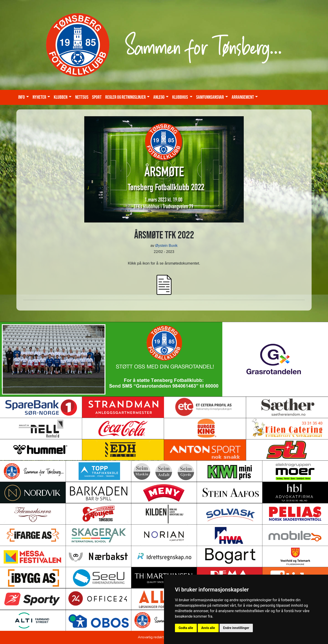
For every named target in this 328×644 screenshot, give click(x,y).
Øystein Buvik (167, 246)
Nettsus (82, 97)
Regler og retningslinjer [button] (126, 97)
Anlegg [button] (159, 97)
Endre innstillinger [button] (236, 628)
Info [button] (22, 97)
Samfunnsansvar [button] (210, 97)
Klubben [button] (61, 97)
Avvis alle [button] (208, 628)
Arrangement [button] (243, 97)
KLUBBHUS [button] (180, 97)
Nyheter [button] (39, 97)
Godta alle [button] (186, 628)
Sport (97, 97)
